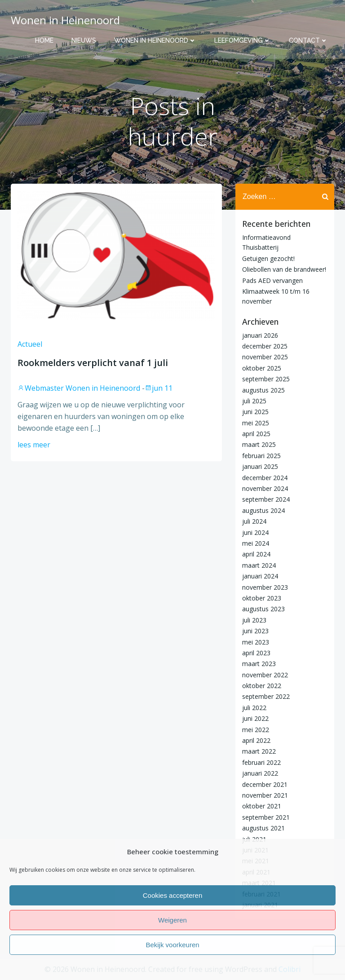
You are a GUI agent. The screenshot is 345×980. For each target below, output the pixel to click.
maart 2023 (259, 664)
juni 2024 (255, 532)
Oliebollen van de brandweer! (284, 269)
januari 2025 (260, 466)
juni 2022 (255, 718)
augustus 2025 (263, 390)
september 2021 (266, 817)
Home (44, 40)
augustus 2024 (263, 510)
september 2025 (266, 379)
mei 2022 (256, 730)
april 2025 (256, 434)
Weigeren (172, 920)
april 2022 (256, 740)
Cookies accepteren (173, 895)
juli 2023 (254, 620)
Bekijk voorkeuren (172, 945)
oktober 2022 (262, 686)
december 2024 (265, 478)
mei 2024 (256, 543)
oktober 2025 (262, 368)
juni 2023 (255, 631)
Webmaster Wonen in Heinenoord (79, 388)
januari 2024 (260, 576)
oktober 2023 (262, 598)
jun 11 (159, 388)
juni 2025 (255, 412)
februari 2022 (261, 762)
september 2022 (266, 696)
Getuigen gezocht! (268, 258)
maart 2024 (259, 565)
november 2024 (265, 488)
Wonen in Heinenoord (155, 40)
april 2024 (256, 554)
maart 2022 (259, 751)
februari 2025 (261, 456)
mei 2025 (256, 423)
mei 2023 (256, 642)
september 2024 (266, 499)
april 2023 (256, 653)
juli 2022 (254, 708)
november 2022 (265, 675)
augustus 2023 (263, 609)
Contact (308, 40)
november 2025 (265, 357)
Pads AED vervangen (272, 280)
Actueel (30, 344)
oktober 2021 (262, 806)
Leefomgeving (243, 40)
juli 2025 (254, 401)
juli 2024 (254, 521)
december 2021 (265, 784)
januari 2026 (260, 335)
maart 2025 (259, 444)
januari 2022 (260, 773)
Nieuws (84, 40)
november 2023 (265, 587)
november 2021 (265, 795)
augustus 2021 (263, 828)
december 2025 (265, 346)
